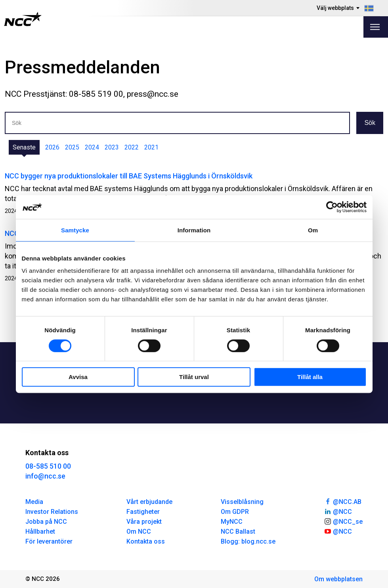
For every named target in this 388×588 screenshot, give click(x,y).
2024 (92, 147)
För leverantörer (49, 541)
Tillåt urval (194, 377)
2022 (132, 147)
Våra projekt (144, 522)
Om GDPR (235, 512)
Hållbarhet (40, 531)
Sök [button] (370, 123)
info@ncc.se (45, 476)
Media (34, 502)
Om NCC (139, 531)
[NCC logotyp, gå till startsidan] (23, 19)
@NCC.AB (343, 501)
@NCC (338, 511)
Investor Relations (52, 512)
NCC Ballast (238, 531)
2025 (72, 147)
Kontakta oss (146, 541)
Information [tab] (194, 230)
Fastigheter (143, 512)
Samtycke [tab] (75, 230)
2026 (52, 147)
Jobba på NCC (46, 522)
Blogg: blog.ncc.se (248, 541)
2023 (112, 147)
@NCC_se (343, 521)
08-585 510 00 (48, 466)
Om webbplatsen (338, 579)
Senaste (24, 147)
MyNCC (232, 522)
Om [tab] (313, 230)
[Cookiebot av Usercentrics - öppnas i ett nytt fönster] (332, 207)
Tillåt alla (310, 377)
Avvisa (78, 377)
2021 (151, 147)
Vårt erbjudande (149, 502)
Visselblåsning (242, 502)
